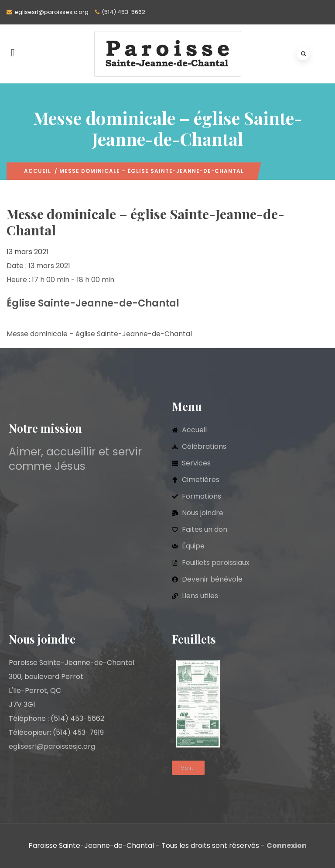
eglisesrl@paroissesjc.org (51, 12)
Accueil (38, 171)
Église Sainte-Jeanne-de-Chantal (93, 303)
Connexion (287, 846)
